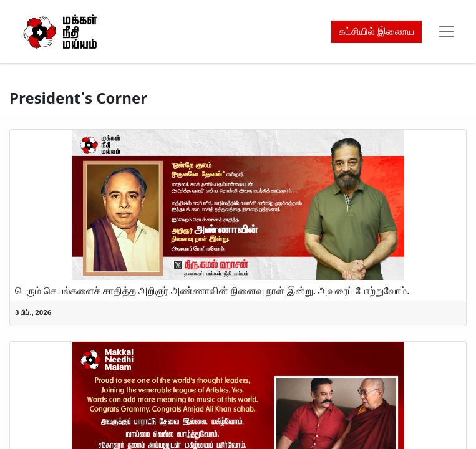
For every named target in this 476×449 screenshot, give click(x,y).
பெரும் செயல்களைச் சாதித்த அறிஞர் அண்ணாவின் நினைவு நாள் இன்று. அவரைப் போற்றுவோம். (212, 291)
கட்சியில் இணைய (376, 31)
